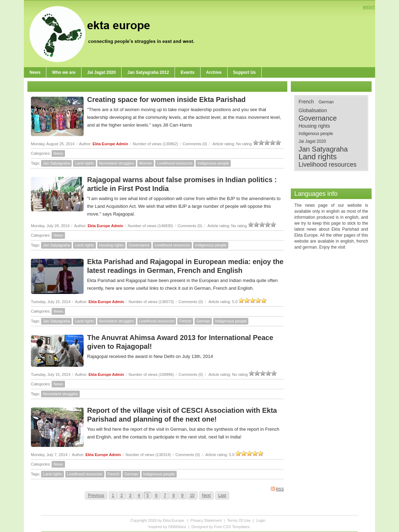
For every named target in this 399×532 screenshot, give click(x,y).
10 (192, 495)
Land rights (84, 163)
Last (222, 495)
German (203, 321)
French (185, 321)
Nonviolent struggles (117, 163)
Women (146, 163)
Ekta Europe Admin (110, 144)
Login (261, 520)
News (58, 153)
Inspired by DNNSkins (167, 527)
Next (206, 495)
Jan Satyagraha (56, 163)
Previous (96, 495)
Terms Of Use (239, 520)
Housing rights (111, 245)
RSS (277, 489)
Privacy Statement (206, 520)
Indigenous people (213, 163)
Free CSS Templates (232, 527)
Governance (139, 245)
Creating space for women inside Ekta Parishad (166, 100)
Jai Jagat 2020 (312, 141)
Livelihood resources (175, 163)
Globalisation (313, 110)
